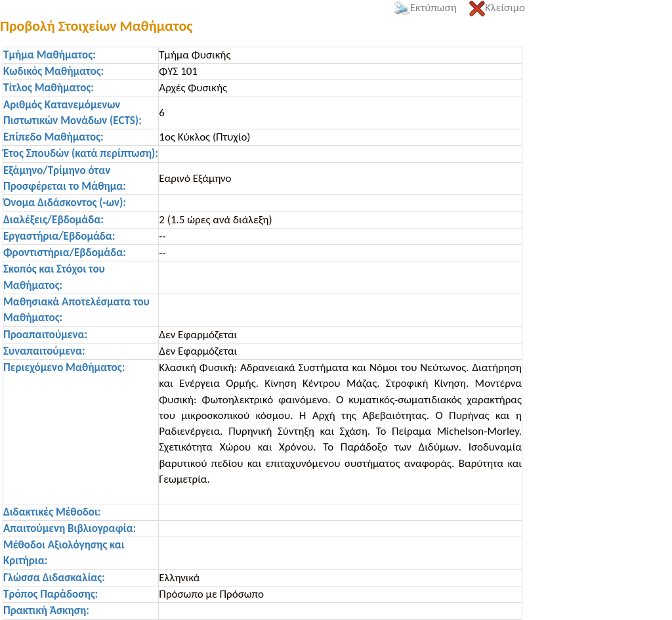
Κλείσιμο (497, 8)
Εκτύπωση (426, 8)
